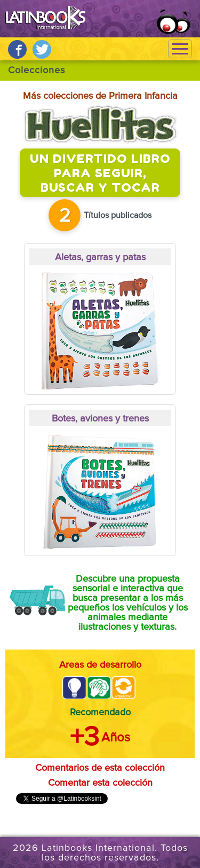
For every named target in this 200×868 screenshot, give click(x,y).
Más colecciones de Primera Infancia (100, 96)
